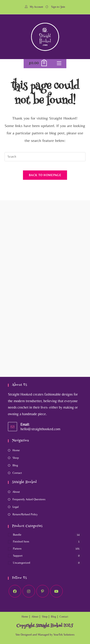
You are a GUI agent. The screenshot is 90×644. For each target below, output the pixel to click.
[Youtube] (56, 591)
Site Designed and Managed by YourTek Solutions (45, 635)
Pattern (17, 549)
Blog (15, 465)
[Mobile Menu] (59, 64)
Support (18, 556)
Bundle (17, 535)
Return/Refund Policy (25, 514)
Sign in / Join (58, 7)
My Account (36, 7)
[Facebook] (15, 591)
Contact (17, 473)
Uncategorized (22, 563)
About (16, 492)
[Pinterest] (43, 591)
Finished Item (21, 541)
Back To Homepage (45, 175)
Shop (16, 458)
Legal (16, 507)
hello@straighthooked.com (40, 429)
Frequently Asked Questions (29, 499)
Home (16, 450)
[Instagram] (29, 591)
